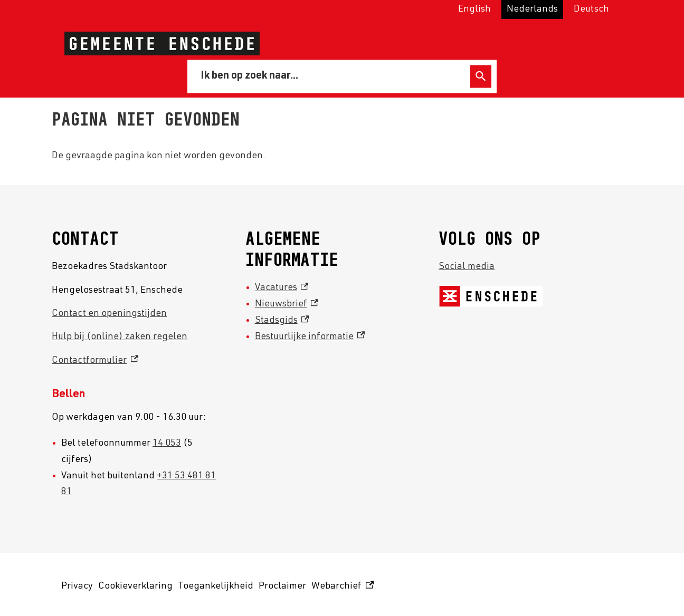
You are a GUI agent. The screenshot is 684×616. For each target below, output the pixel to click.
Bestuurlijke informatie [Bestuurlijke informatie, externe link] (310, 337)
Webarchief (343, 587)
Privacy (77, 586)
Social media (467, 267)
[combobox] (331, 76)
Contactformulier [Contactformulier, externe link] (95, 361)
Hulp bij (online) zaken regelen (120, 337)
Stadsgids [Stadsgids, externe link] (282, 321)
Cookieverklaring (135, 586)
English (474, 9)
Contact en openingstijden (109, 314)
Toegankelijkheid (216, 586)
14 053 (167, 444)
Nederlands (532, 9)
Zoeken (481, 76)
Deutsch (591, 9)
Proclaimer (282, 586)
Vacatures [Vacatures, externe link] (282, 288)
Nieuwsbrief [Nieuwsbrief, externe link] (287, 304)
